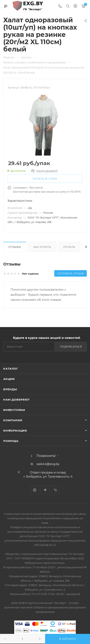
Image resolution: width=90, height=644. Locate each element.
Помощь (11, 441)
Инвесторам (14, 410)
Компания (13, 420)
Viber (55, 490)
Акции (9, 379)
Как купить (42, 247)
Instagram (35, 490)
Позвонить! (46, 456)
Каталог (11, 369)
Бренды (10, 389)
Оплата (69, 247)
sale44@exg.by (48, 464)
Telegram (45, 490)
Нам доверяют (16, 400)
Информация (15, 431)
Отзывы (15, 247)
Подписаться (71, 347)
